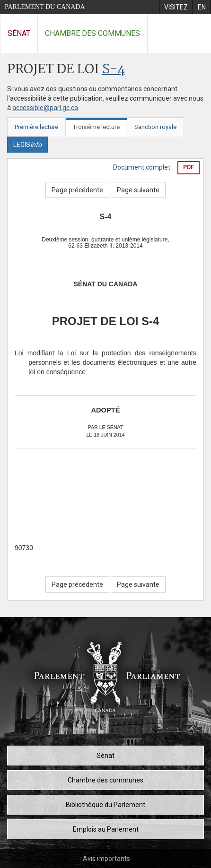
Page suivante (138, 190)
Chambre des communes (92, 33)
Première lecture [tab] (36, 127)
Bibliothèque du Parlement (105, 805)
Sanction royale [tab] (155, 127)
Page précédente (77, 190)
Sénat (19, 33)
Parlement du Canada (45, 7)
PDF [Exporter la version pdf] (189, 167)
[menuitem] (176, 7)
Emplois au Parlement (106, 829)
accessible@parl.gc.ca (45, 108)
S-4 (114, 70)
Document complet (142, 167)
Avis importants (106, 859)
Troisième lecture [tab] (96, 127)
